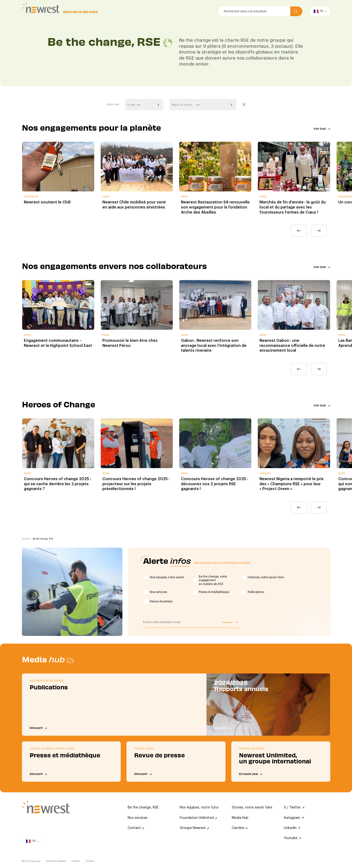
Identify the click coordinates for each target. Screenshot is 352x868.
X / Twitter (294, 807)
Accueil (26, 539)
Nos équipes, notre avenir (167, 577)
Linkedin (292, 828)
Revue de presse (161, 601)
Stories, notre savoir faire (252, 807)
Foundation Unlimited (198, 818)
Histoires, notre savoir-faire (266, 577)
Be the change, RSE (143, 807)
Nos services (158, 592)
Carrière (240, 828)
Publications (256, 592)
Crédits (76, 861)
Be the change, (213, 580)
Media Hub (240, 818)
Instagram (294, 818)
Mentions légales (56, 861)
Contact (136, 828)
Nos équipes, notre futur (199, 807)
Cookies (90, 861)
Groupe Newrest (194, 828)
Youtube (292, 838)
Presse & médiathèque (214, 592)
